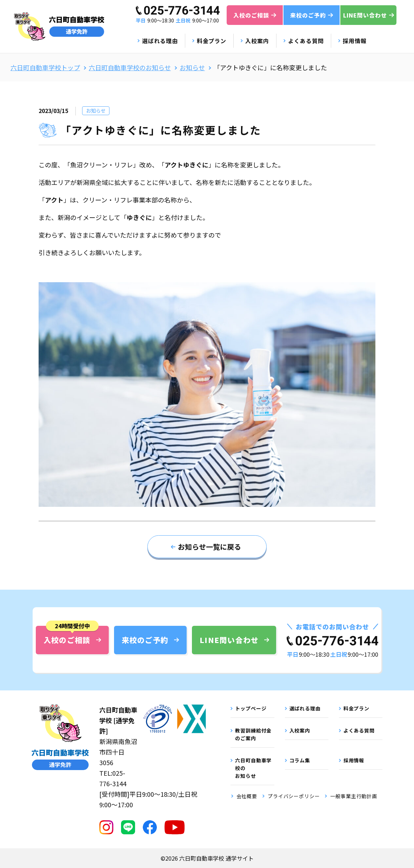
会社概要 (247, 796)
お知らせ (192, 67)
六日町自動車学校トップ (45, 67)
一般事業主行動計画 (354, 796)
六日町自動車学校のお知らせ (130, 67)
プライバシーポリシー (294, 796)
